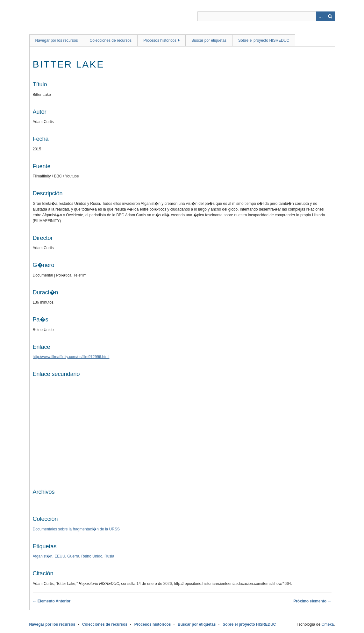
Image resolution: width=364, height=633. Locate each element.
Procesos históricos (160, 40)
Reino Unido (92, 556)
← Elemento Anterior (52, 601)
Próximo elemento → (312, 601)
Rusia (109, 556)
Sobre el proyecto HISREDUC (264, 40)
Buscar (330, 16)
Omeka (328, 624)
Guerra (73, 556)
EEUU (60, 556)
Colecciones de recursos (111, 40)
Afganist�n (43, 556)
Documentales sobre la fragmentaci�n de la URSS (76, 529)
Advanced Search (321, 16)
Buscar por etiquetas (209, 40)
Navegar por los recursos (57, 40)
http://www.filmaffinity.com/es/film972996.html (71, 357)
